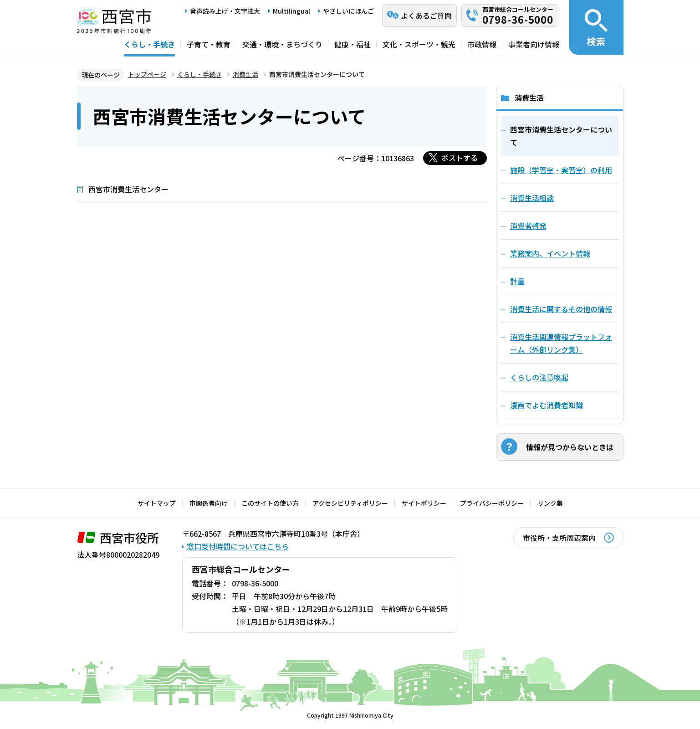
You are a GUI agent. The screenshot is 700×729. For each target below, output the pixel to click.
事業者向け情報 (534, 44)
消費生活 (245, 74)
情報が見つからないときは (570, 447)
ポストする (460, 158)
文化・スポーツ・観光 (419, 44)
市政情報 (482, 44)
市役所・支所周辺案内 (559, 538)
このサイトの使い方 (270, 503)
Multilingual (291, 11)
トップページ (147, 74)
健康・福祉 (353, 44)
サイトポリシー (424, 503)
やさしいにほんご (348, 11)
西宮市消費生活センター (128, 189)
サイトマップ (157, 503)
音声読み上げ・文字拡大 (225, 11)
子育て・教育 (209, 44)
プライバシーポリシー (492, 503)
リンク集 (550, 503)
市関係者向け (209, 503)
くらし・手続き (149, 44)
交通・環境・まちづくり (282, 44)
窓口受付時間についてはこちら (238, 546)
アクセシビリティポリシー (350, 503)
